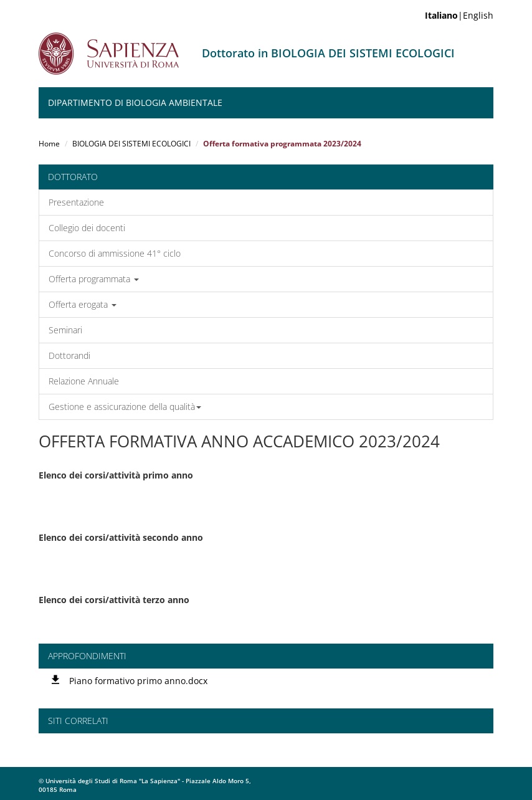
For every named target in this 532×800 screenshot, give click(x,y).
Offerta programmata (94, 279)
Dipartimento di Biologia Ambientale (135, 102)
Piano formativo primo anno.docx (138, 681)
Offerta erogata (83, 304)
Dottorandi (69, 355)
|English (459, 15)
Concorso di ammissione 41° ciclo (115, 253)
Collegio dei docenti (87, 228)
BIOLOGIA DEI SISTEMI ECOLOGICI (131, 144)
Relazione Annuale (84, 381)
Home (49, 144)
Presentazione (76, 202)
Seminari (65, 330)
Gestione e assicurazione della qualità (125, 407)
